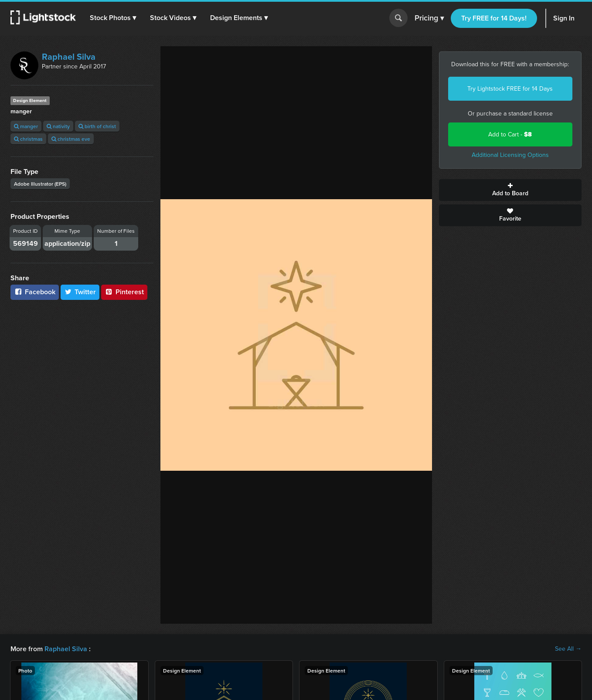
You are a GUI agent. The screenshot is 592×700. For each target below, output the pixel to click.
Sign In (564, 18)
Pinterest (124, 292)
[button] (113, 18)
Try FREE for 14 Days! (494, 18)
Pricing (429, 18)
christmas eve (71, 139)
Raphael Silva (69, 57)
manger (26, 126)
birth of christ (97, 126)
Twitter (80, 292)
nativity (58, 126)
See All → (568, 649)
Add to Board (510, 190)
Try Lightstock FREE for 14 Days (510, 89)
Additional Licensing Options (510, 155)
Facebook (35, 292)
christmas (28, 139)
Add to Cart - (510, 134)
